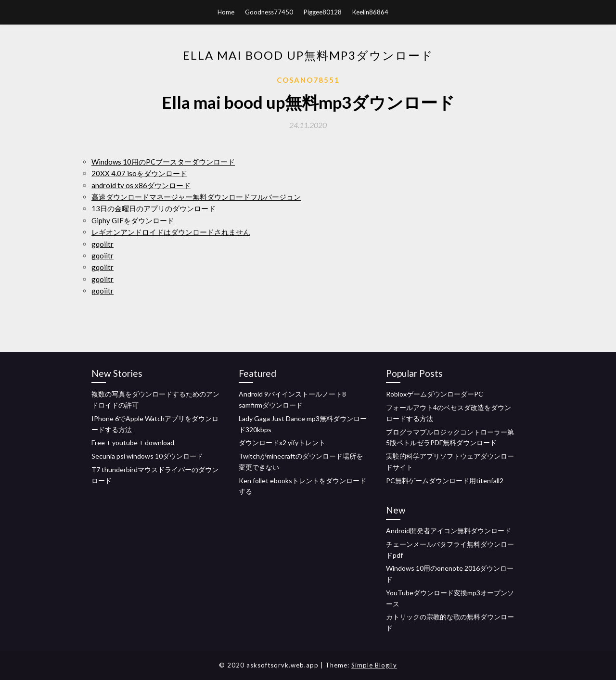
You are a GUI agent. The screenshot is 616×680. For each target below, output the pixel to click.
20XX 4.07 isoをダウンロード (139, 173)
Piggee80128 (323, 12)
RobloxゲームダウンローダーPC (435, 394)
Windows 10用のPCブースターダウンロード (163, 162)
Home (226, 12)
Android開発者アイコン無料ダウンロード (449, 531)
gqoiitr (103, 244)
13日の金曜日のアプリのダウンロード (154, 208)
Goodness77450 (269, 12)
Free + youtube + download (133, 443)
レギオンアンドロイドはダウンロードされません (171, 232)
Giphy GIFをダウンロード (133, 220)
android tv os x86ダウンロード (141, 185)
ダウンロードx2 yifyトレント (282, 443)
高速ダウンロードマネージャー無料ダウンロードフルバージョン (196, 197)
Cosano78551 (308, 80)
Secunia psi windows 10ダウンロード (147, 456)
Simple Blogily (374, 665)
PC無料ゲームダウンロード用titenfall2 (445, 481)
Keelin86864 (370, 12)
